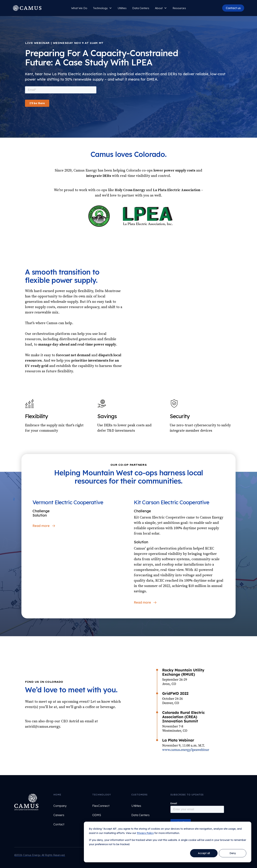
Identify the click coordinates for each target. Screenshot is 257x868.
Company (60, 806)
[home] (32, 8)
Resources (179, 8)
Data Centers (141, 8)
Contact (59, 824)
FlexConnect (101, 806)
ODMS (97, 815)
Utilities (136, 806)
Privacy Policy (145, 833)
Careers (59, 815)
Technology (100, 8)
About (159, 8)
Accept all (204, 853)
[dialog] (168, 842)
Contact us (233, 8)
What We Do (79, 8)
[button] (102, 8)
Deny (233, 853)
